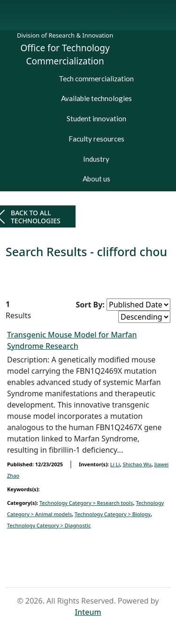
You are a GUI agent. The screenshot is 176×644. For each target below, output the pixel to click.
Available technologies (96, 98)
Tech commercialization (96, 79)
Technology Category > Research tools (86, 503)
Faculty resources (96, 139)
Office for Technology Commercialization (65, 55)
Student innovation (96, 118)
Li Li (115, 464)
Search (103, 569)
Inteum (88, 612)
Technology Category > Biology (113, 514)
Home (72, 569)
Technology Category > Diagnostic (49, 525)
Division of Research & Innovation (65, 35)
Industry (96, 159)
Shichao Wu (137, 464)
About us (96, 179)
